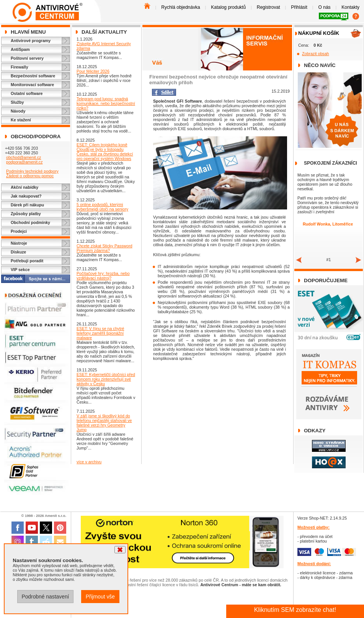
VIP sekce (20, 270)
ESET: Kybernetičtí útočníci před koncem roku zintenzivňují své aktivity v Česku (106, 379)
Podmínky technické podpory (32, 171)
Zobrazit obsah (316, 54)
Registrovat (269, 7)
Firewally (20, 67)
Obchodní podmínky (30, 222)
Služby (17, 102)
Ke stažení (21, 120)
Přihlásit (299, 7)
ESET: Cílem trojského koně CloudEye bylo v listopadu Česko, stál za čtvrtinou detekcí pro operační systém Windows (105, 152)
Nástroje (19, 243)
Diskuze (18, 252)
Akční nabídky (24, 187)
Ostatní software (27, 93)
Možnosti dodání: (314, 564)
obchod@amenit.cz (24, 157)
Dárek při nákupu (27, 205)
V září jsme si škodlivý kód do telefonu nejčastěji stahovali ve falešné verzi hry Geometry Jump (104, 423)
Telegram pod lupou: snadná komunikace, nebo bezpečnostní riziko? (106, 103)
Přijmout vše (100, 597)
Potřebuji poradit (27, 261)
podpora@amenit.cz (24, 162)
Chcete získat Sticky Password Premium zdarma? (104, 248)
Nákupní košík (319, 33)
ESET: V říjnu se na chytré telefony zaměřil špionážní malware (100, 333)
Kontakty (350, 7)
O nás (325, 7)
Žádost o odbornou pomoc (30, 176)
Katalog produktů (228, 7)
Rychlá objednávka (180, 7)
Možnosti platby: (313, 527)
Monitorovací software (32, 85)
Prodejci (19, 231)
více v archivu (89, 462)
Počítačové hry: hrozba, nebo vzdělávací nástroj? (103, 276)
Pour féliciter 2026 (93, 71)
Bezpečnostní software (33, 76)
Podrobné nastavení (45, 597)
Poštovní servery (27, 58)
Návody (18, 111)
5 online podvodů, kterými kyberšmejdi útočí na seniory (102, 207)
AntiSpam (20, 49)
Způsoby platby (26, 214)
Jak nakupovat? (26, 196)
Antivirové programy (31, 41)
